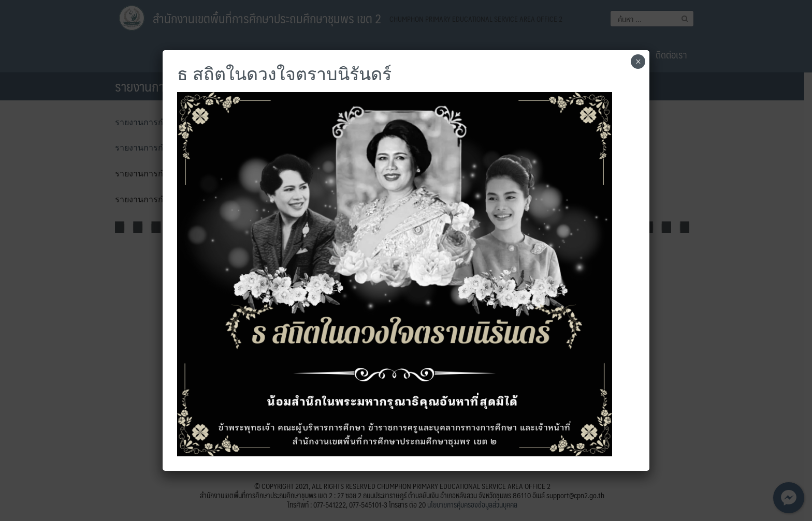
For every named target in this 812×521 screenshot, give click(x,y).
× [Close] (638, 62)
